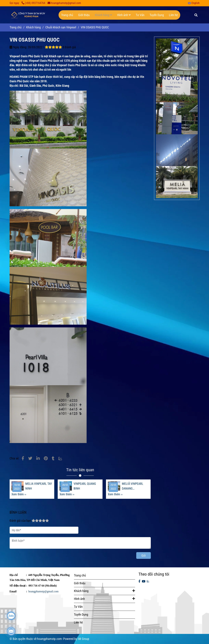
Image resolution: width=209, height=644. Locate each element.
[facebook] (139, 581)
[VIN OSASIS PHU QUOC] (28, 15)
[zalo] (148, 581)
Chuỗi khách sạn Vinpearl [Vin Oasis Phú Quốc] (61, 27)
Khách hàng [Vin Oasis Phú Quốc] (33, 27)
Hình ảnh (124, 15)
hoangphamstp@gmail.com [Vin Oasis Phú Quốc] (64, 3)
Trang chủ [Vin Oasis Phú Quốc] (16, 27)
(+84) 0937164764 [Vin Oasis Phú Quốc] (33, 3)
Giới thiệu (84, 15)
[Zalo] (62, 458)
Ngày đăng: (18, 47)
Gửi (144, 555)
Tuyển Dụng (157, 15)
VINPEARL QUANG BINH (85, 486)
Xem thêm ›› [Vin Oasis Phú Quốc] (19, 494)
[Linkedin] (38, 458)
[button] (195, 3)
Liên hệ (173, 15)
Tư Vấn (140, 15)
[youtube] (144, 581)
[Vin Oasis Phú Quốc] (23, 458)
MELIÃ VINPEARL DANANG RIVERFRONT (133, 487)
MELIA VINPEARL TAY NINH (39, 486)
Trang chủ (67, 15)
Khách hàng (103, 15)
